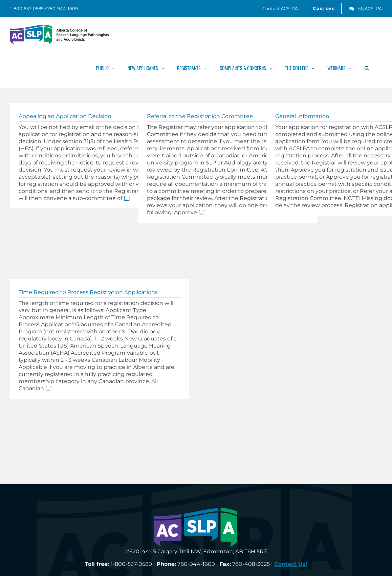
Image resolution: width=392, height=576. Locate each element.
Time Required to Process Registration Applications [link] (88, 292)
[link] (276, 8)
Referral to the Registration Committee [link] (200, 116)
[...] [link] (127, 198)
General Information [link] (302, 116)
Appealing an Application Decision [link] (65, 116)
